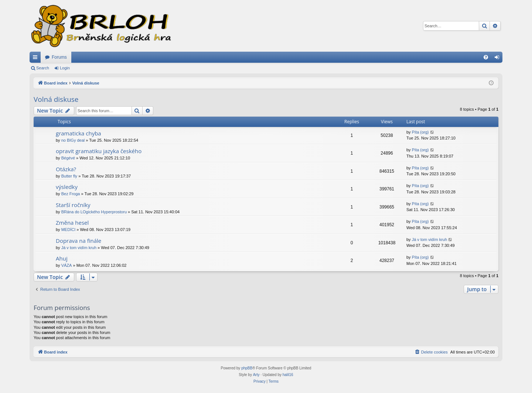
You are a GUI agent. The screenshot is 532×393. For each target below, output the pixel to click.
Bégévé (68, 158)
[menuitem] (486, 57)
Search (43, 68)
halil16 (288, 375)
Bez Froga (71, 194)
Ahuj (62, 258)
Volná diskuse (56, 99)
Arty (256, 375)
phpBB (247, 368)
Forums (59, 57)
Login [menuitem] (499, 59)
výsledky (67, 187)
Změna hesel (72, 223)
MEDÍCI (69, 230)
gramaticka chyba (79, 133)
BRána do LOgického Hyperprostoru (94, 212)
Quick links (37, 59)
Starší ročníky (73, 205)
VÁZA (67, 265)
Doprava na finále (79, 241)
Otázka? (66, 169)
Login (65, 68)
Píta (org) (420, 132)
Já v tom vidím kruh (79, 248)
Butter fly (69, 176)
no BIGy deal (73, 140)
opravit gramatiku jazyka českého (99, 151)
